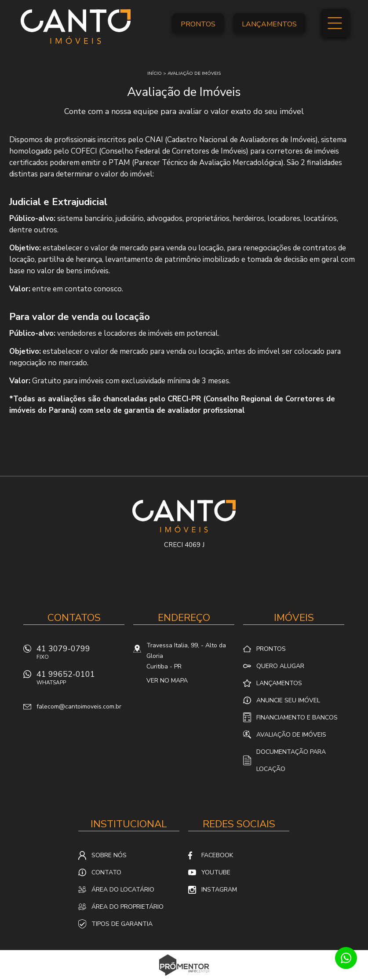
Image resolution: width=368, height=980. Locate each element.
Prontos (198, 24)
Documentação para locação (291, 760)
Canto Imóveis (184, 516)
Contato (106, 872)
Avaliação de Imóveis (291, 735)
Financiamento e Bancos (297, 718)
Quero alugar (280, 666)
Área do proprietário (128, 907)
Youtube (216, 872)
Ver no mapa (167, 681)
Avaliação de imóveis (194, 73)
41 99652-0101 (80, 680)
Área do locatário (123, 890)
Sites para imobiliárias (184, 977)
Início (155, 73)
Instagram (219, 890)
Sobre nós (109, 855)
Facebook (217, 855)
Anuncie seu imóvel (288, 700)
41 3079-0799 (80, 655)
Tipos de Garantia (122, 924)
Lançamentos (269, 24)
